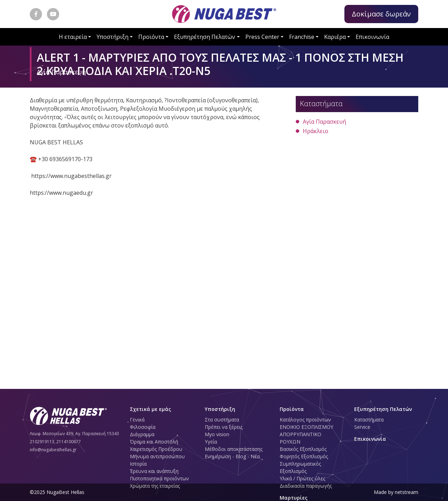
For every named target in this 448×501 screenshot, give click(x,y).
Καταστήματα (369, 420)
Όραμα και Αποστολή (154, 442)
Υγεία (211, 442)
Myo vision (217, 434)
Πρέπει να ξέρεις (224, 427)
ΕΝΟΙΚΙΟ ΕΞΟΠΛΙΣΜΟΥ (306, 427)
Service (362, 427)
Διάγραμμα (142, 434)
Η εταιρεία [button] (73, 37)
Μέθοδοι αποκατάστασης (234, 449)
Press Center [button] (262, 37)
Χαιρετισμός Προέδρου (156, 449)
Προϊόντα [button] (151, 37)
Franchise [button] (302, 37)
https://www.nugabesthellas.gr (71, 176)
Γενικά (137, 420)
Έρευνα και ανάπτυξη (154, 471)
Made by (396, 492)
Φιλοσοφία (143, 427)
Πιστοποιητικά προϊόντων (159, 478)
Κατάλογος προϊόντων (305, 420)
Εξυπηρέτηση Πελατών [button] (205, 37)
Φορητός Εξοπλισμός (304, 456)
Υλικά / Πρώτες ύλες (302, 478)
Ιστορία (138, 464)
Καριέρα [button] (335, 37)
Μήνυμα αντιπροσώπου (157, 456)
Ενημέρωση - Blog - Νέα (232, 456)
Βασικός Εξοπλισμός (303, 449)
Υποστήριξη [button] (113, 37)
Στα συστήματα (222, 420)
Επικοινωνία (372, 37)
